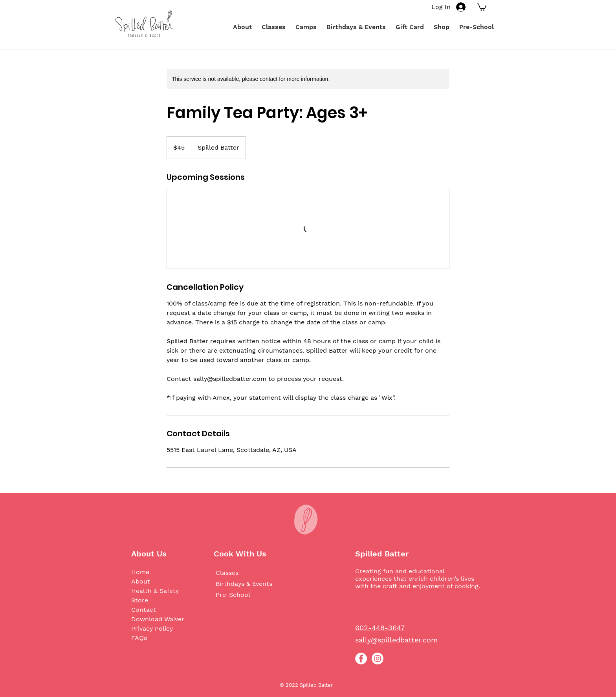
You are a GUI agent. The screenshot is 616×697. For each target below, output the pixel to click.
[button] (482, 7)
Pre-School (233, 595)
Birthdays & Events (244, 584)
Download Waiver (158, 619)
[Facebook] (361, 659)
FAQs (139, 638)
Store (140, 600)
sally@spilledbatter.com (396, 640)
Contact (144, 610)
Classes (227, 573)
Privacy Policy (152, 628)
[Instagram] (378, 659)
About (141, 581)
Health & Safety (155, 591)
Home (140, 572)
